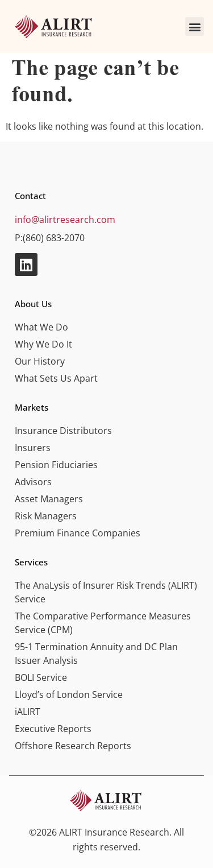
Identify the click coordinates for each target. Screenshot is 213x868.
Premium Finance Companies (78, 533)
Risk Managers (46, 516)
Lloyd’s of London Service (69, 695)
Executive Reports (53, 729)
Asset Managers (49, 499)
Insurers (33, 448)
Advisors (33, 482)
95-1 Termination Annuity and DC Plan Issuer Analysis (96, 654)
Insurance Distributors (63, 431)
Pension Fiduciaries (56, 465)
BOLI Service (41, 677)
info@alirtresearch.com (65, 220)
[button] (195, 26)
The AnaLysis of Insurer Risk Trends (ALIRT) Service (106, 592)
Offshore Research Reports (73, 746)
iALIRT (28, 712)
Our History (40, 361)
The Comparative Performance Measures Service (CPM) (103, 623)
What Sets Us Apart (56, 378)
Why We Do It (43, 344)
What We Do (41, 327)
